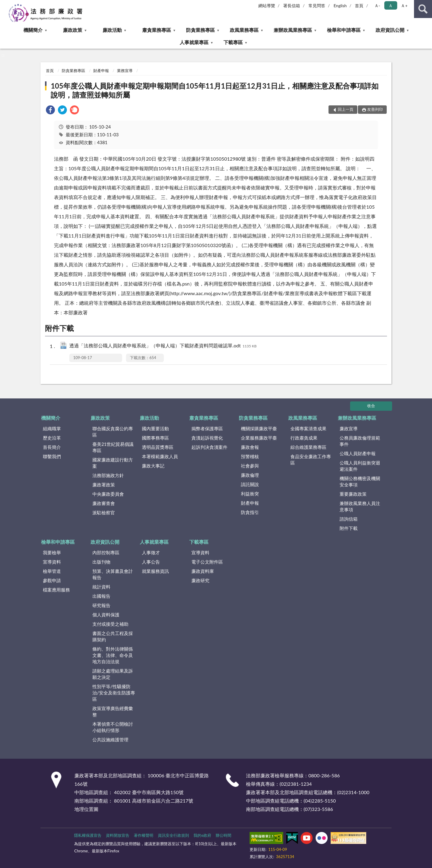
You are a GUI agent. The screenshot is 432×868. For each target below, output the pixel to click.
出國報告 (101, 596)
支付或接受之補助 (110, 624)
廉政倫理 (250, 475)
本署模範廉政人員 (160, 456)
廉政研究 (200, 580)
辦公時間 (223, 835)
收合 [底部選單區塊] (371, 406)
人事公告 (151, 562)
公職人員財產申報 (358, 453)
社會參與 (250, 466)
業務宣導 (125, 71)
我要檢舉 (52, 552)
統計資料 (101, 587)
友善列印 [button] (375, 109)
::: (5, 5)
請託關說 (250, 484)
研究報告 (101, 605)
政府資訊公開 (390, 30)
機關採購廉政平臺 (259, 428)
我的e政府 (202, 835)
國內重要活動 (155, 428)
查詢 (423, 9)
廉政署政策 (104, 485)
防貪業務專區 (200, 30)
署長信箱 (292, 6)
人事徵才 (151, 552)
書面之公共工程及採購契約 (113, 636)
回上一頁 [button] (346, 109)
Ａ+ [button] (404, 6)
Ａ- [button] (377, 6)
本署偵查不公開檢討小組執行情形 (113, 727)
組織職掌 (52, 428)
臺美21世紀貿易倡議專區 (113, 447)
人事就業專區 (194, 42)
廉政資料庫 (203, 571)
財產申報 (101, 71)
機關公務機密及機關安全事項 (360, 481)
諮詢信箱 (349, 519)
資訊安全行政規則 (173, 835)
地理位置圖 (86, 809)
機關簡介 (33, 30)
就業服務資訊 (155, 571)
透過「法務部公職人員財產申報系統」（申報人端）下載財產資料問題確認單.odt (163, 346)
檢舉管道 (52, 571)
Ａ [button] (391, 6)
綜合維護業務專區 (308, 447)
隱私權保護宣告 (88, 835)
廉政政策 (73, 30)
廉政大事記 (153, 466)
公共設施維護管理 (110, 739)
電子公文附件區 (207, 562)
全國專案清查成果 (308, 428)
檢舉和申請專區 (344, 30)
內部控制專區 (106, 552)
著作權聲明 (144, 835)
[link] (50, 111)
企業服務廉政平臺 (259, 438)
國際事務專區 (155, 438)
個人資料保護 (106, 615)
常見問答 (317, 6)
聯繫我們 (52, 456)
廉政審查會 (104, 503)
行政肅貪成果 (304, 438)
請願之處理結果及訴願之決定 (113, 674)
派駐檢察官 (104, 513)
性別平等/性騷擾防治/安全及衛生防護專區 (114, 693)
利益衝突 (250, 494)
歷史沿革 (52, 438)
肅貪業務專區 (157, 30)
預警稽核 (250, 456)
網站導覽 (267, 6)
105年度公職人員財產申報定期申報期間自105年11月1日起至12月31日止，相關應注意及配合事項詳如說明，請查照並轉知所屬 (215, 90)
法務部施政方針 (108, 475)
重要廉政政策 (353, 494)
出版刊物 (101, 562)
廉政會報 (250, 447)
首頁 (359, 6)
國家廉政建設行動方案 (113, 463)
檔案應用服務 (56, 590)
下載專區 (233, 42)
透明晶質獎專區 (158, 447)
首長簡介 (52, 447)
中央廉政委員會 (108, 494)
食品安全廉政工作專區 (311, 460)
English (340, 6)
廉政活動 (112, 30)
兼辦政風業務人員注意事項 (360, 506)
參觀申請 (52, 580)
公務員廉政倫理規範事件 (360, 441)
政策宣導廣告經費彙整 (113, 711)
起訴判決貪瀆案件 (209, 447)
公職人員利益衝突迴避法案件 (360, 466)
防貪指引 (250, 512)
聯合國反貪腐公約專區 (113, 432)
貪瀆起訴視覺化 (207, 438)
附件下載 (349, 528)
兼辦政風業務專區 (293, 30)
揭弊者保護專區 (207, 428)
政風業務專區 (244, 30)
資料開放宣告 (118, 835)
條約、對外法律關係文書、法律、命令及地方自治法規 (113, 655)
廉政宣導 (349, 428)
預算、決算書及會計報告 (113, 574)
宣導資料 (52, 562)
